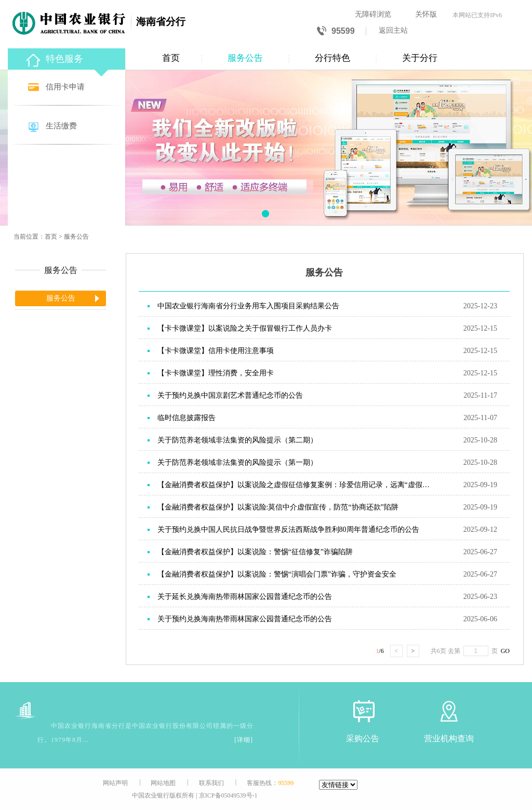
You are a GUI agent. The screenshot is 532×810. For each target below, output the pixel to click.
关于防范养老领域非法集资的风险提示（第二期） (237, 440)
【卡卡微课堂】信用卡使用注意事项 (216, 351)
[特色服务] (68, 57)
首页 (171, 58)
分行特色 (332, 58)
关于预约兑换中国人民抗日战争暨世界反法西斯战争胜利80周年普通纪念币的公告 (288, 530)
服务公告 (245, 58)
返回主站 (393, 30)
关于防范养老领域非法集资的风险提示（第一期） (237, 462)
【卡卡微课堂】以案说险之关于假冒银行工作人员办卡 (245, 328)
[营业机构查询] (449, 711)
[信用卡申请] (68, 88)
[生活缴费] (68, 127)
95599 (336, 31)
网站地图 (163, 783)
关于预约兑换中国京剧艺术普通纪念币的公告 (230, 395)
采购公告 (363, 739)
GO (504, 651)
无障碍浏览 (373, 14)
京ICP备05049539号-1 (228, 795)
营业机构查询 (449, 739)
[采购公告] (363, 711)
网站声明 (115, 783)
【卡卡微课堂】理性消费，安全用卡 (216, 373)
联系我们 (211, 783)
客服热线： (270, 783)
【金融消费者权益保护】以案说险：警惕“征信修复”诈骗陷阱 (255, 552)
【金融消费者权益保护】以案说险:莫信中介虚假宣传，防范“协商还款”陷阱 (278, 507)
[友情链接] (338, 785)
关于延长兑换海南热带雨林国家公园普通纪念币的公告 (245, 597)
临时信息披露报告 (187, 418)
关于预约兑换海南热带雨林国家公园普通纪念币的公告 (245, 619)
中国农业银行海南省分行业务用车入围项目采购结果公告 (248, 306)
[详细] (244, 740)
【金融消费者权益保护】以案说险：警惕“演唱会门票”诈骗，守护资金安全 (277, 574)
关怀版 (426, 14)
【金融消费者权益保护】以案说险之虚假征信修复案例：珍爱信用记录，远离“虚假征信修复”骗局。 (296, 485)
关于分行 (420, 58)
